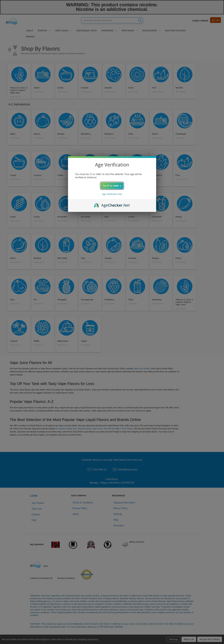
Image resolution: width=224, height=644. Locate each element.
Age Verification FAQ (112, 194)
